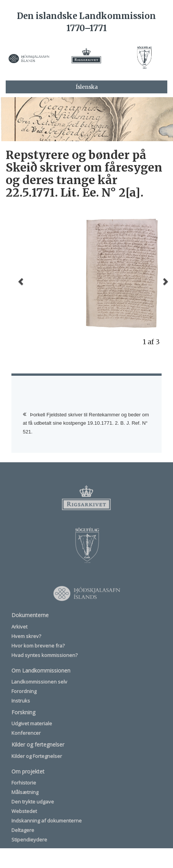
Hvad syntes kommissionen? (44, 655)
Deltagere (23, 830)
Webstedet (24, 811)
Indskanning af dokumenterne (47, 821)
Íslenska (87, 87)
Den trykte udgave (33, 802)
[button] (21, 281)
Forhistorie (24, 783)
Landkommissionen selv (39, 682)
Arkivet (19, 627)
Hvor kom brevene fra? (38, 646)
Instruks (21, 701)
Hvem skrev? (26, 636)
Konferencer (26, 733)
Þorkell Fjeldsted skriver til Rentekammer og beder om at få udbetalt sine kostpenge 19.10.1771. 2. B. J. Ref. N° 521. (86, 423)
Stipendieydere (29, 840)
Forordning (24, 691)
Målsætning (25, 792)
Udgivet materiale (32, 723)
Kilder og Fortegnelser (37, 756)
